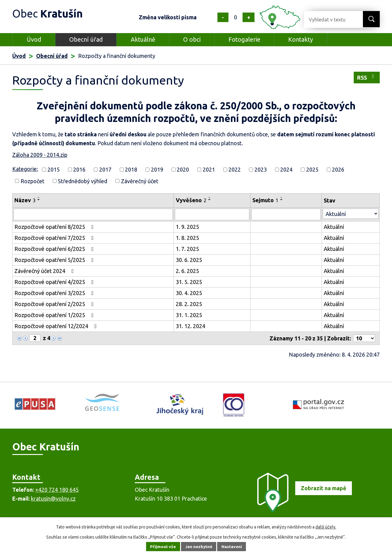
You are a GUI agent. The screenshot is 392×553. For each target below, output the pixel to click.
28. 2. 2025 (189, 304)
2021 (209, 169)
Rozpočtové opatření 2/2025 (55, 304)
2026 (338, 169)
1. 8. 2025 (187, 238)
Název (25, 200)
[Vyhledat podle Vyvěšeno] (212, 214)
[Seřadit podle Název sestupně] (39, 200)
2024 (286, 169)
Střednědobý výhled (83, 181)
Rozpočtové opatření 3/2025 (55, 293)
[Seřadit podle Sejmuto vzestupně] (282, 197)
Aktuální (334, 227)
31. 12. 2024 (190, 326)
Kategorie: (25, 169)
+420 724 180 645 (57, 490)
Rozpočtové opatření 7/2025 (55, 238)
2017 (105, 169)
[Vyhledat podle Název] (93, 214)
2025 (312, 169)
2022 (235, 169)
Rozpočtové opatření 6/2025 (55, 249)
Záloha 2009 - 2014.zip (40, 155)
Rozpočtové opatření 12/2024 (57, 326)
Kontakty (301, 40)
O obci (192, 40)
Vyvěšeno (191, 200)
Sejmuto (265, 200)
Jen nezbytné (199, 547)
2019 (157, 169)
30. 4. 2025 (189, 293)
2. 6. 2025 (187, 271)
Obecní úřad (86, 40)
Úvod (34, 40)
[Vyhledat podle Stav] (351, 214)
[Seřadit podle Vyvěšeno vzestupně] (210, 197)
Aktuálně (143, 40)
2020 (183, 169)
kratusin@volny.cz (53, 498)
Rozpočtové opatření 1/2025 (55, 315)
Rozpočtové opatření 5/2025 (55, 260)
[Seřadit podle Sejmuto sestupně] (282, 200)
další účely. (326, 527)
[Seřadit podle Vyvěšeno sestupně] (210, 200)
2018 (131, 169)
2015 (54, 169)
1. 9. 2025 (187, 227)
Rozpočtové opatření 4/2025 (55, 282)
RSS (367, 77)
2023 (261, 169)
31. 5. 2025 (189, 282)
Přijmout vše (162, 547)
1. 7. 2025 (187, 249)
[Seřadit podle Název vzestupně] (39, 197)
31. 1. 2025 (189, 315)
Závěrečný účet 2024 (45, 271)
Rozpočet (32, 181)
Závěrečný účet (140, 181)
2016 (79, 169)
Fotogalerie (244, 40)
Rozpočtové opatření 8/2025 (55, 227)
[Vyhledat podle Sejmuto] (286, 214)
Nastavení (233, 547)
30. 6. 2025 (189, 260)
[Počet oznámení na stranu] (364, 338)
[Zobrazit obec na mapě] (302, 510)
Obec (49, 14)
